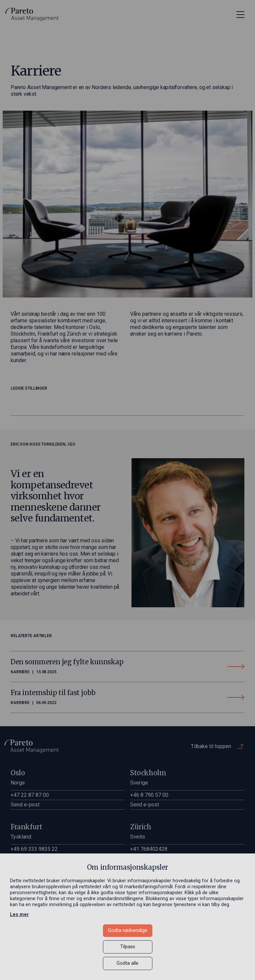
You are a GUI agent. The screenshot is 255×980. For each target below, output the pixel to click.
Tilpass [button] (128, 947)
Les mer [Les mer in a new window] (19, 915)
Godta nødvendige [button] (128, 930)
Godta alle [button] (127, 963)
